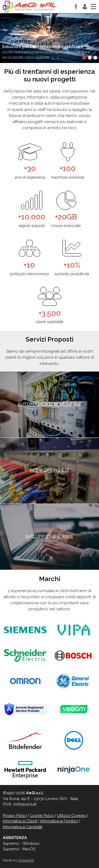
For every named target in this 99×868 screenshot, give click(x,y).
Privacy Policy (15, 816)
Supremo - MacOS (19, 849)
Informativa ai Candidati (23, 827)
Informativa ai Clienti (20, 821)
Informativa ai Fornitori (59, 821)
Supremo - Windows (21, 843)
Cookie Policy (42, 816)
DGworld (26, 860)
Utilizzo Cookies (72, 816)
